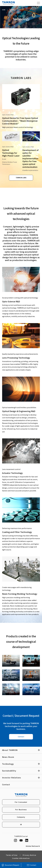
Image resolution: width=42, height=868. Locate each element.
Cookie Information (21, 859)
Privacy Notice (29, 855)
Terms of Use (12, 855)
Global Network (33, 847)
